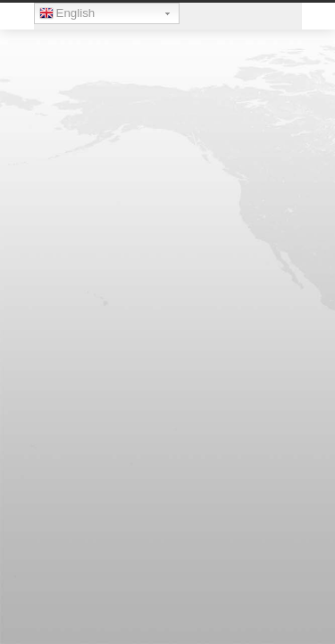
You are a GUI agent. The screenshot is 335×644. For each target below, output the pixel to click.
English (67, 15)
